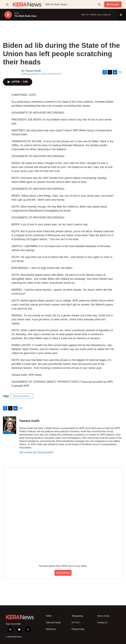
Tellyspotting (77, 616)
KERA (49, 616)
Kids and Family (53, 623)
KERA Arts (51, 629)
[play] (8, 15)
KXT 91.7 (76, 623)
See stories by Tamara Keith (36, 452)
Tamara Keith (33, 71)
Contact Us (102, 623)
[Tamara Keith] (10, 425)
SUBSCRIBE (63, 573)
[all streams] (122, 15)
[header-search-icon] (99, 4)
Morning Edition (22, 396)
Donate (114, 4)
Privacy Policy (78, 629)
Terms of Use (103, 616)
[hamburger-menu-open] (7, 4)
